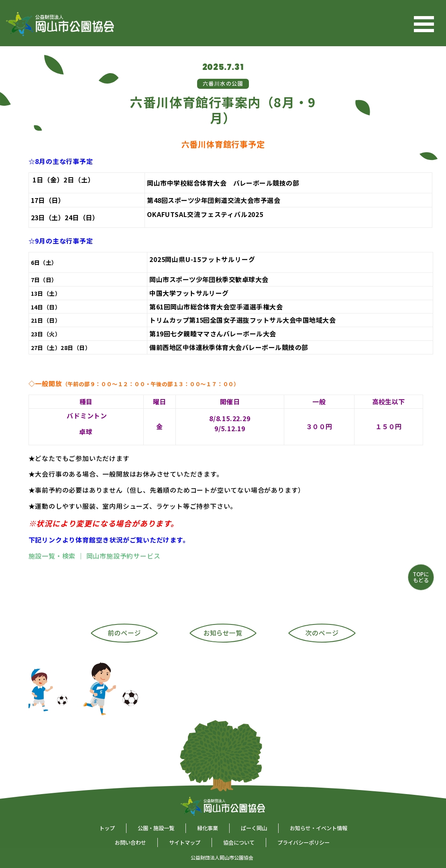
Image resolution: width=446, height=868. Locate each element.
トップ (107, 828)
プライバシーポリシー (303, 842)
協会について (239, 842)
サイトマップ (185, 842)
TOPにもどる (421, 577)
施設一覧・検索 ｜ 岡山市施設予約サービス (95, 556)
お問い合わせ (130, 842)
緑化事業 (208, 828)
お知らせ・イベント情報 (319, 828)
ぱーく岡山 (254, 828)
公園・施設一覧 (156, 828)
